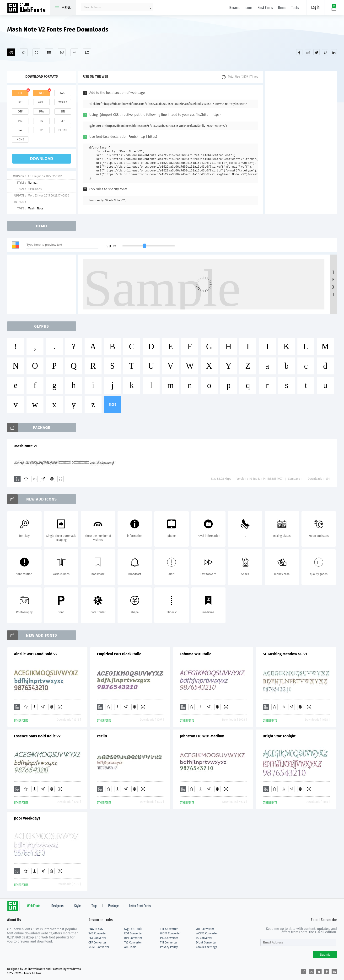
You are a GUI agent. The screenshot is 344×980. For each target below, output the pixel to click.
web (42, 93)
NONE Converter (99, 947)
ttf (20, 93)
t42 (20, 130)
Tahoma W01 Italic (196, 654)
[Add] (11, 52)
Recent (234, 8)
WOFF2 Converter (207, 933)
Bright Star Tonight (279, 736)
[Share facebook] (299, 52)
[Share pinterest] (325, 52)
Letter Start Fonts (140, 906)
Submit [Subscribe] (325, 955)
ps (41, 121)
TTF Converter (169, 929)
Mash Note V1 (26, 446)
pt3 (20, 121)
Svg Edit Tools (133, 929)
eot (20, 102)
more (113, 405)
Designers (57, 906)
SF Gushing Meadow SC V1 (285, 654)
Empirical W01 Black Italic (119, 654)
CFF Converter (97, 943)
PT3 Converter (169, 938)
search (149, 7)
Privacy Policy (169, 947)
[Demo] (36, 52)
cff (63, 121)
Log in (315, 8)
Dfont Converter (206, 943)
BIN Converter (133, 938)
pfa (41, 112)
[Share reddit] (308, 52)
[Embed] (52, 479)
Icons (249, 8)
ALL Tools (130, 947)
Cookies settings (206, 947)
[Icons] (74, 52)
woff (41, 102)
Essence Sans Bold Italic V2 (37, 736)
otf (20, 112)
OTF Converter (205, 929)
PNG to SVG (96, 929)
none (20, 139)
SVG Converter (97, 933)
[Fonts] (87, 52)
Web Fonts (34, 906)
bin (63, 112)
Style (77, 906)
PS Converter (204, 938)
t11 (41, 130)
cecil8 (102, 736)
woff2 (63, 102)
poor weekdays (27, 818)
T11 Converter (169, 943)
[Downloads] (35, 479)
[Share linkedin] (334, 52)
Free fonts (29, 8)
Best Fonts (265, 8)
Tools (295, 8)
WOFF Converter (170, 933)
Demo (282, 8)
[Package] (62, 52)
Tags (94, 906)
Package (113, 906)
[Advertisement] (301, 142)
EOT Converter (133, 933)
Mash (31, 208)
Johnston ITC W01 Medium (202, 736)
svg (63, 93)
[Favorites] (24, 52)
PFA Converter (97, 938)
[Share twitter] (317, 52)
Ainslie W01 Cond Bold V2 (36, 654)
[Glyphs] (49, 52)
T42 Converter (133, 943)
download (42, 159)
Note (40, 208)
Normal (32, 183)
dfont (63, 130)
